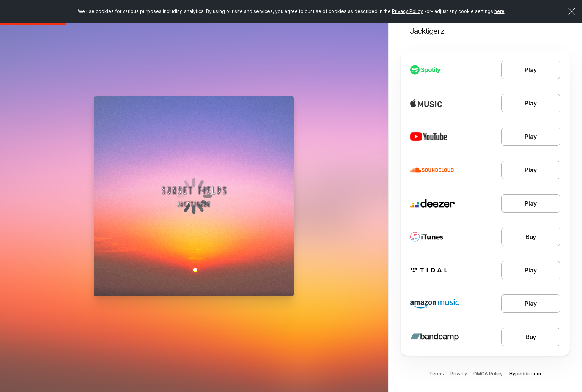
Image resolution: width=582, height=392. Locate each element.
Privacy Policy (407, 11)
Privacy (459, 374)
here (499, 11)
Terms (437, 374)
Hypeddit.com (525, 374)
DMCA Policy (488, 374)
